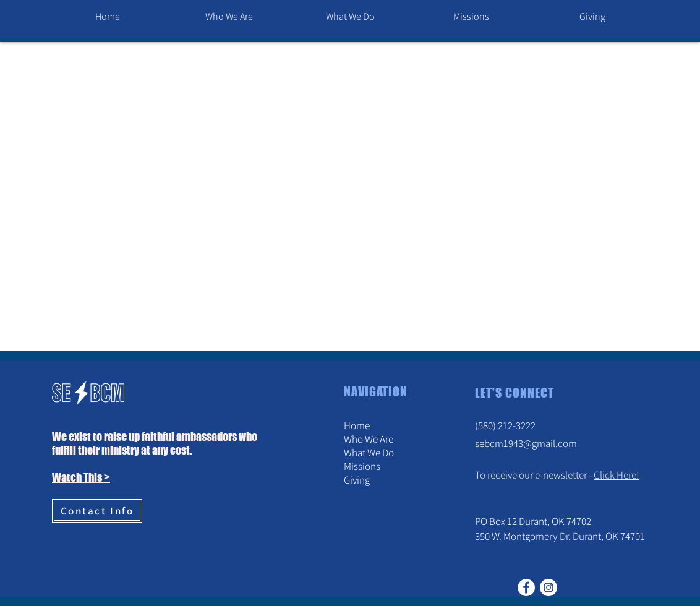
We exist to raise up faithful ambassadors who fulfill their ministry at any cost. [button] (155, 443)
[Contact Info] (97, 511)
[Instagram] (548, 587)
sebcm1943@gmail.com (526, 443)
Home (357, 425)
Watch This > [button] (81, 477)
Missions (362, 466)
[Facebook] (526, 587)
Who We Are (369, 439)
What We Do (369, 453)
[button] (229, 17)
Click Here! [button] (617, 475)
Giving (357, 480)
